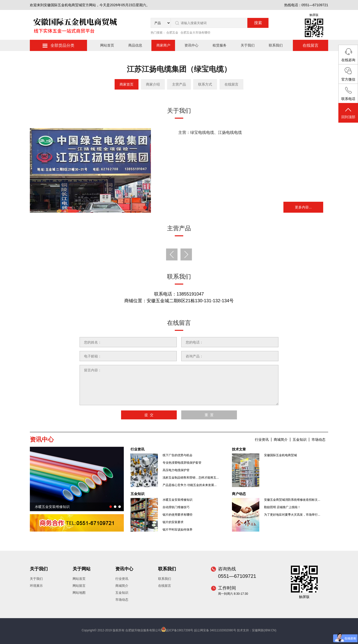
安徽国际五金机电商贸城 (280, 455)
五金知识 (300, 440)
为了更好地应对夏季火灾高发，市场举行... (292, 515)
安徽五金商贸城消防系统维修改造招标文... (292, 500)
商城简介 (281, 440)
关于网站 (82, 569)
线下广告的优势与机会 (178, 455)
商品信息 (135, 45)
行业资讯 (262, 440)
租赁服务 (220, 45)
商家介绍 (153, 84)
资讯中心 (191, 45)
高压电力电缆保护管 (176, 470)
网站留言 (79, 586)
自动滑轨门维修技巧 (176, 507)
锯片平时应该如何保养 (178, 530)
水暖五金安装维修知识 (178, 500)
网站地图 (79, 593)
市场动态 (318, 440)
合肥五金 (172, 33)
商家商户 (163, 45)
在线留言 (311, 45)
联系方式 (205, 84)
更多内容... (303, 207)
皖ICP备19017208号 (180, 630)
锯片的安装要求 (173, 522)
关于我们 (248, 45)
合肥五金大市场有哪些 (195, 33)
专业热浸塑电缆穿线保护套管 (182, 463)
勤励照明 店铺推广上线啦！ (282, 507)
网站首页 (107, 45)
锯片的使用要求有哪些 (178, 515)
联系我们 (276, 45)
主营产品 (179, 84)
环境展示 (36, 586)
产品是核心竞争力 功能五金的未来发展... (190, 485)
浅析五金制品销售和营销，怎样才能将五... (191, 478)
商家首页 (127, 84)
